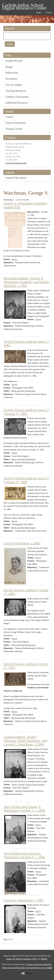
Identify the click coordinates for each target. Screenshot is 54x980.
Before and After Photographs (23, 391)
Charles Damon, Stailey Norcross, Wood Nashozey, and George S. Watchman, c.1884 (25, 741)
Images (9, 67)
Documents (11, 79)
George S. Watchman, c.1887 (24, 900)
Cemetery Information (17, 97)
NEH (34, 959)
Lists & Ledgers (14, 85)
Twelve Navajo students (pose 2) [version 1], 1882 (26, 412)
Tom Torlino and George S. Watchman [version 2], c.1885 (24, 855)
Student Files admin (16, 178)
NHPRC (44, 959)
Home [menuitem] (39, 13)
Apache (21, 785)
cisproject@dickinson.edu (16, 163)
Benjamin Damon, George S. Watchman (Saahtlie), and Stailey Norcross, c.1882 (27, 282)
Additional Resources (17, 103)
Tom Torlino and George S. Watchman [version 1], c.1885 (24, 808)
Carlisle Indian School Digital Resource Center (24, 6)
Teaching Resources (16, 91)
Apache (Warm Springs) (35, 785)
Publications (12, 73)
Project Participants (16, 123)
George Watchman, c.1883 (22, 543)
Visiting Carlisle (14, 129)
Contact (10, 117)
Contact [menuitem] (49, 13)
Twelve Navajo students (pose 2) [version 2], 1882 (26, 480)
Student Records (14, 61)
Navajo (14, 259)
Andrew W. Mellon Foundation (19, 959)
